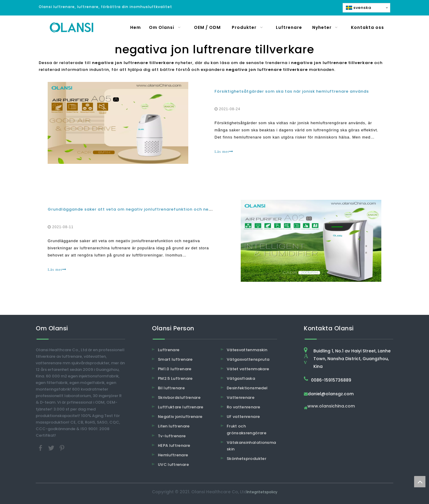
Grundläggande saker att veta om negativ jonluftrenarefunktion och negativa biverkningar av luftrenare (165, 209)
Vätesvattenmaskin (247, 350)
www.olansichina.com (331, 406)
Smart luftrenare (175, 359)
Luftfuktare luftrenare (181, 407)
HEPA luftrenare (174, 445)
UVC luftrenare (173, 465)
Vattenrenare (241, 398)
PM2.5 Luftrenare (175, 378)
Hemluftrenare (173, 455)
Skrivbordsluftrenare (179, 398)
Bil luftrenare (171, 388)
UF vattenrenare (243, 417)
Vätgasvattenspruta (248, 359)
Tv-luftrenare (172, 436)
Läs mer (224, 151)
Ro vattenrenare (243, 407)
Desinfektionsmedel (247, 388)
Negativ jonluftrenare (180, 417)
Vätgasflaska (241, 378)
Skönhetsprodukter (247, 459)
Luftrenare (169, 350)
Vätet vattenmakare (248, 369)
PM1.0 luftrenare (175, 369)
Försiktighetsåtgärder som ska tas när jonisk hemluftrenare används (292, 91)
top (420, 482)
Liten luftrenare (174, 426)
